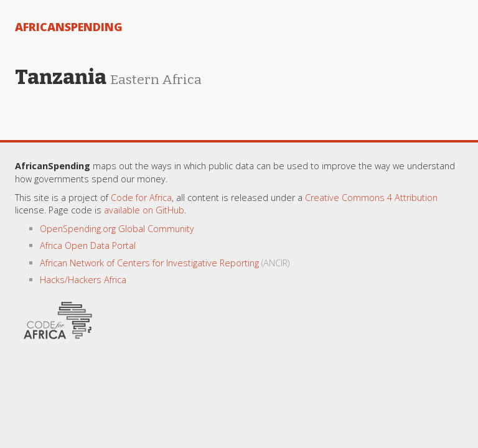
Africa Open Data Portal (88, 245)
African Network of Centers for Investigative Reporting (149, 263)
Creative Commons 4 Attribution (371, 198)
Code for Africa (141, 198)
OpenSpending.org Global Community (117, 229)
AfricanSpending (69, 27)
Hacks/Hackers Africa (83, 280)
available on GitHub (144, 210)
